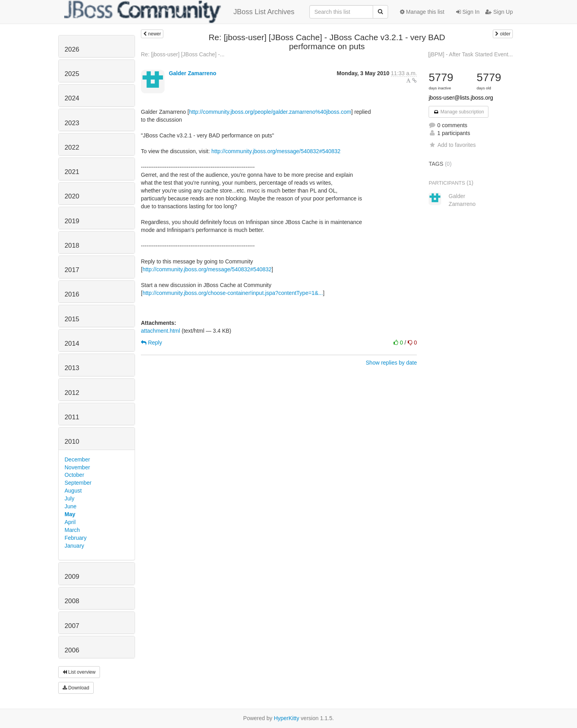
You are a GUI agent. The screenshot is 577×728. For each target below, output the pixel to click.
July (69, 498)
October (74, 475)
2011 (72, 417)
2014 (72, 344)
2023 (72, 123)
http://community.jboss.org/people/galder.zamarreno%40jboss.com (270, 112)
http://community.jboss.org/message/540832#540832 (276, 151)
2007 (72, 626)
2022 (72, 147)
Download (76, 688)
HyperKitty (287, 718)
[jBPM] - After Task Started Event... (471, 54)
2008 (72, 601)
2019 (72, 221)
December (77, 459)
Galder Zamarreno (193, 73)
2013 (72, 368)
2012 (72, 393)
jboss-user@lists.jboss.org (461, 98)
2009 (72, 577)
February (76, 538)
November (77, 467)
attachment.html (161, 331)
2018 (72, 245)
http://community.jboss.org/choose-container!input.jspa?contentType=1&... (233, 293)
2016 (72, 294)
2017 (72, 270)
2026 (72, 49)
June (70, 506)
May (70, 514)
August (73, 491)
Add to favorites (452, 145)
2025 (72, 74)
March (72, 530)
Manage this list (422, 12)
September (78, 483)
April (70, 522)
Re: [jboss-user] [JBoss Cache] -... (183, 54)
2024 (72, 98)
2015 (72, 319)
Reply (152, 343)
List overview (79, 672)
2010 (72, 442)
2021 (72, 172)
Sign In (468, 12)
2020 (72, 196)
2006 (72, 650)
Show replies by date (391, 363)
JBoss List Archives (179, 12)
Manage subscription (459, 112)
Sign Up (499, 12)
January (74, 546)
